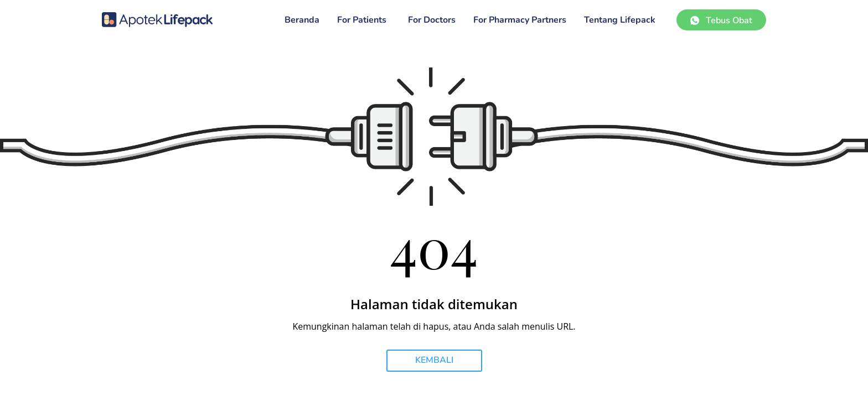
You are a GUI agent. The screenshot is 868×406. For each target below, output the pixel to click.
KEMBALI (434, 360)
